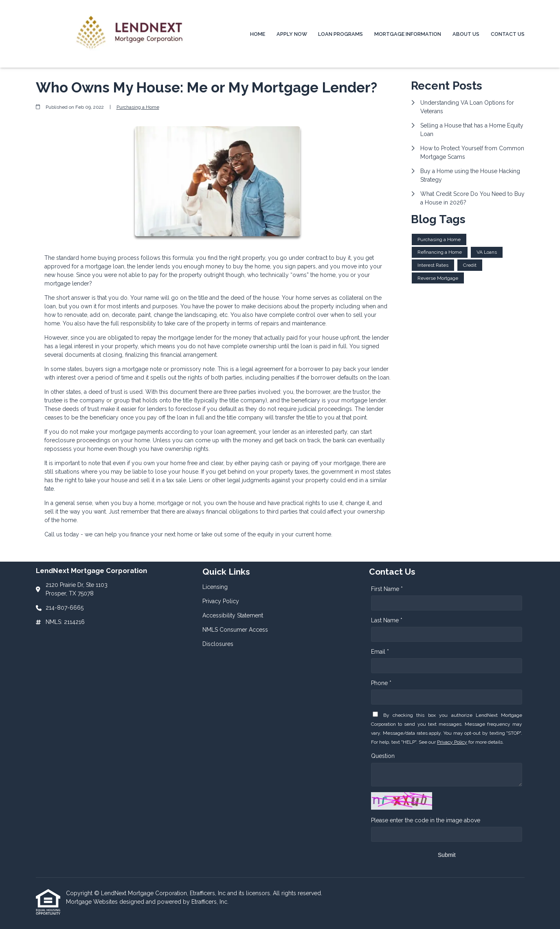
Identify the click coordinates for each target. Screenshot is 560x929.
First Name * (387, 589)
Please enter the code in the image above (426, 820)
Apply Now (292, 34)
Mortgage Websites (93, 902)
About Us (466, 34)
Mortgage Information (408, 34)
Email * (380, 652)
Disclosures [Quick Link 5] (218, 644)
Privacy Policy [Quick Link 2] (221, 601)
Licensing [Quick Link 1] (215, 587)
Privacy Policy (452, 742)
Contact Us (508, 34)
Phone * (381, 683)
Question (383, 756)
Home (258, 34)
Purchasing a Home (138, 107)
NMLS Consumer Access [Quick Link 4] (235, 630)
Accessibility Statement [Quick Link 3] (233, 615)
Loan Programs (340, 34)
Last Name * (387, 620)
